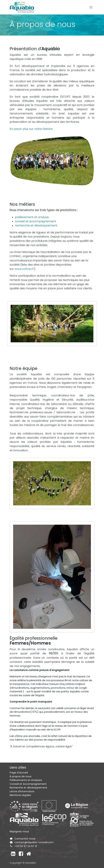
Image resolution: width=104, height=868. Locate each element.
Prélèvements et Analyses (26, 780)
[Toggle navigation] (91, 7)
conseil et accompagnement (35, 221)
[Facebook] (21, 854)
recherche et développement (36, 225)
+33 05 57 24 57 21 (26, 846)
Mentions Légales (20, 795)
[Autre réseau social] (29, 854)
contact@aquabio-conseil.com (34, 842)
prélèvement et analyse (32, 217)
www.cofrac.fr (24, 269)
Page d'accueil (19, 772)
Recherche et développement (28, 788)
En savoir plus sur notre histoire (31, 129)
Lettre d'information (22, 791)
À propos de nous (21, 776)
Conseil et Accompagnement (28, 784)
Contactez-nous (25, 839)
